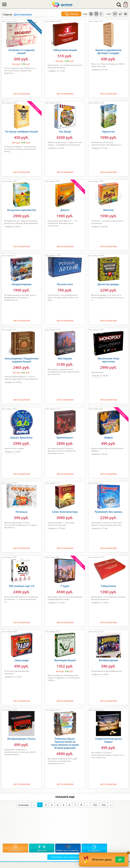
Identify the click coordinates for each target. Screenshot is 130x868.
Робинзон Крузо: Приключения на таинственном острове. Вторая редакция (65, 743)
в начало (24, 805)
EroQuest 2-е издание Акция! (22, 52)
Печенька (21, 512)
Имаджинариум (22, 284)
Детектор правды (108, 284)
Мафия (109, 438)
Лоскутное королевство (22, 210)
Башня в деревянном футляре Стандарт (108, 52)
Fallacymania (108, 586)
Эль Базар (65, 132)
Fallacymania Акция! (65, 50)
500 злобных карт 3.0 (22, 586)
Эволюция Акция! (65, 660)
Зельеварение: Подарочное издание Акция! (21, 360)
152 (95, 805)
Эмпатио (108, 210)
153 (103, 805)
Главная (7, 15)
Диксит (65, 210)
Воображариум (108, 660)
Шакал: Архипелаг (21, 438)
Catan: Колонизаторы (65, 512)
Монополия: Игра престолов (109, 360)
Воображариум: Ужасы (21, 739)
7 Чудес (65, 586)
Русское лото (65, 284)
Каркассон (108, 132)
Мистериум (65, 358)
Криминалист (65, 438)
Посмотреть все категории (65, 857)
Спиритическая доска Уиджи (108, 740)
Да (120, 860)
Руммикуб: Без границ (108, 512)
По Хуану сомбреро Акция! (21, 132)
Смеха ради (21, 660)
